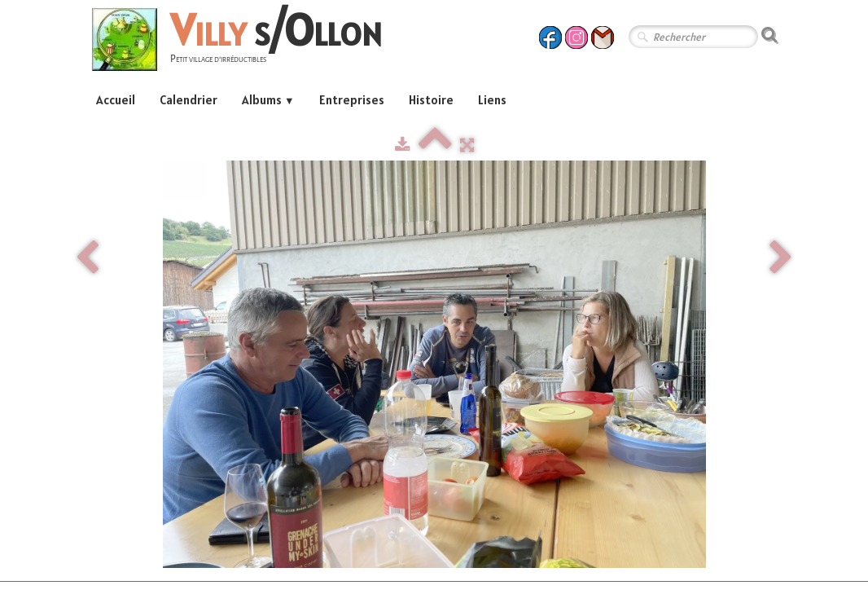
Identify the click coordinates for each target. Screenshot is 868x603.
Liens (492, 100)
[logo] (243, 42)
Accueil (116, 100)
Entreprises (352, 100)
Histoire (431, 100)
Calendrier (189, 100)
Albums (268, 100)
